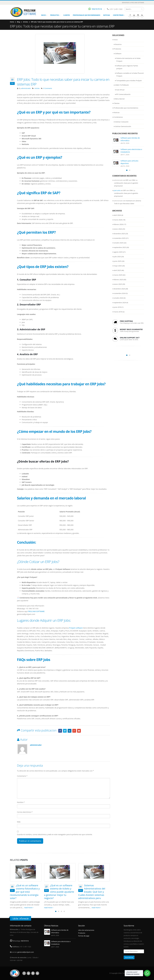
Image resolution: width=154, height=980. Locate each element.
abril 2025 (117, 270)
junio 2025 (118, 261)
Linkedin (37, 973)
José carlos (117, 190)
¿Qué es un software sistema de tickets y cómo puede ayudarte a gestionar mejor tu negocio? (59, 892)
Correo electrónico (25, 812)
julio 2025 (117, 257)
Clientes (67, 15)
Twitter (65, 731)
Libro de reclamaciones (86, 930)
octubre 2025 (119, 243)
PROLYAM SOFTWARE (36, 611)
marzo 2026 (118, 220)
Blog (18, 22)
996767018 (97, 9)
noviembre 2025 (120, 238)
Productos (55, 15)
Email (79, 731)
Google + (74, 731)
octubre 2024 (119, 298)
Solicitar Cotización (122, 122)
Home (12, 22)
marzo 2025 (118, 275)
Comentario (22, 776)
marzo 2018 (118, 312)
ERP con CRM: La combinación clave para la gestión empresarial (126, 183)
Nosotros (118, 44)
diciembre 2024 (119, 289)
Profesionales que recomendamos (86, 15)
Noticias (107, 15)
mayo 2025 (118, 266)
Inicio (43, 15)
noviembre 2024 (120, 293)
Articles (25, 22)
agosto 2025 (118, 252)
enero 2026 (118, 229)
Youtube (28, 973)
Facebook (60, 731)
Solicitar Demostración (123, 126)
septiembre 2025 (120, 247)
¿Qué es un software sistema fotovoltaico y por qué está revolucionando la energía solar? (25, 892)
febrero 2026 (118, 224)
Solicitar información (21, 919)
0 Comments (48, 88)
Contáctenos (118, 15)
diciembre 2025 (119, 234)
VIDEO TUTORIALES (122, 85)
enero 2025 (118, 284)
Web (19, 822)
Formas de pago (84, 936)
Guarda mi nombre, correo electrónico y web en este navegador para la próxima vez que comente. (55, 834)
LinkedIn (70, 731)
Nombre (21, 802)
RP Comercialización (123, 94)
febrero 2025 (118, 280)
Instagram (33, 973)
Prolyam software (76, 628)
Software (118, 54)
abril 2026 (117, 215)
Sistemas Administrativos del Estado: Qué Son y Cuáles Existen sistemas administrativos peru (92, 892)
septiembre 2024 (120, 303)
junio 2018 (118, 307)
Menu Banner (120, 99)
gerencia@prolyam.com (26, 952)
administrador (26, 88)
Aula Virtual (120, 90)
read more (29, 908)
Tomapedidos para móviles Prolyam (129, 81)
